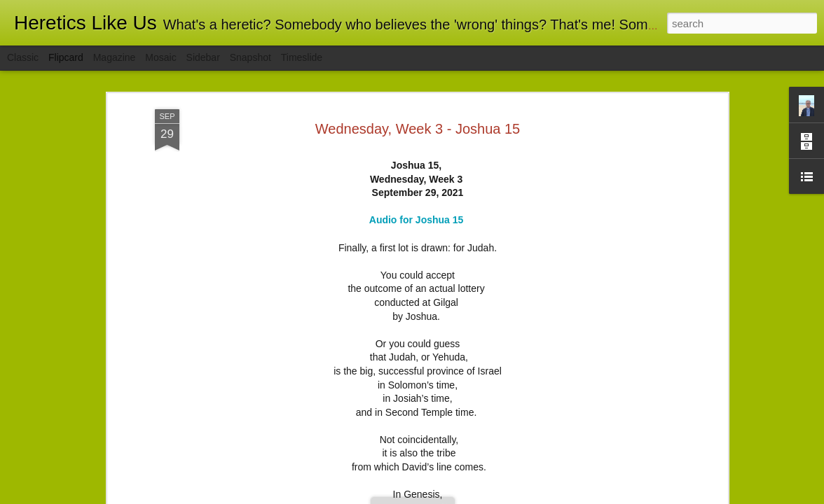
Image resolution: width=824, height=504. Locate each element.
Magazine (115, 57)
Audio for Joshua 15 (417, 220)
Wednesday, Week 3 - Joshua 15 (418, 129)
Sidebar (203, 57)
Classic (23, 57)
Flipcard (66, 57)
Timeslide (302, 57)
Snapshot (250, 57)
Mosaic (160, 57)
